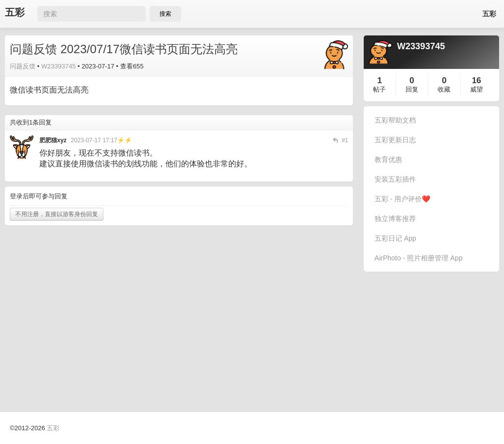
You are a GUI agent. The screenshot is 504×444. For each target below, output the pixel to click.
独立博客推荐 (395, 219)
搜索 (165, 14)
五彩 (15, 13)
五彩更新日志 (395, 140)
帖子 (379, 89)
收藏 (444, 89)
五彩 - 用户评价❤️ (402, 199)
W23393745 (59, 66)
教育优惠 (388, 159)
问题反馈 (23, 66)
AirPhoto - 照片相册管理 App (419, 258)
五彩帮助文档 (395, 120)
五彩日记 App (395, 238)
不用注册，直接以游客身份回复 (57, 214)
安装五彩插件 (395, 179)
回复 (412, 89)
